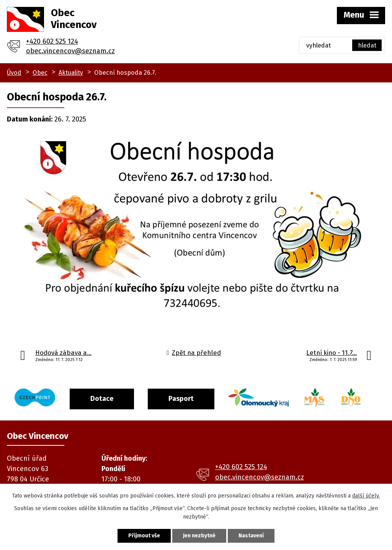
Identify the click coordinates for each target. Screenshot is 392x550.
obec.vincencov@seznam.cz (70, 51)
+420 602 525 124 (52, 41)
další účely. (366, 496)
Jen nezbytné (199, 536)
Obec (40, 73)
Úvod (14, 73)
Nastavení (251, 536)
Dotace (102, 399)
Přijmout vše (144, 536)
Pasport (181, 399)
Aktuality (71, 73)
